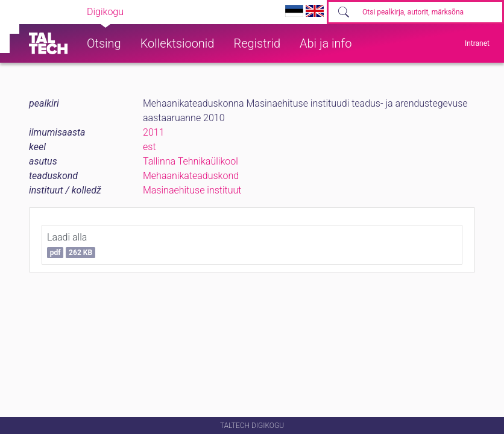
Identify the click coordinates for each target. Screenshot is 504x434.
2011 (154, 132)
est (150, 147)
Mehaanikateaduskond (191, 176)
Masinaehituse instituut (192, 190)
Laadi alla (71, 245)
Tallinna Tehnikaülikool (191, 161)
